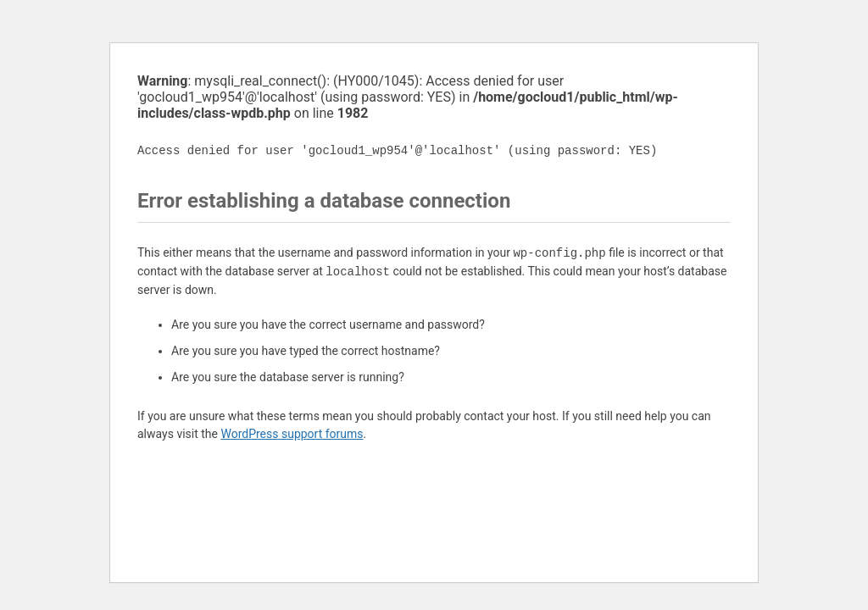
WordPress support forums (292, 434)
